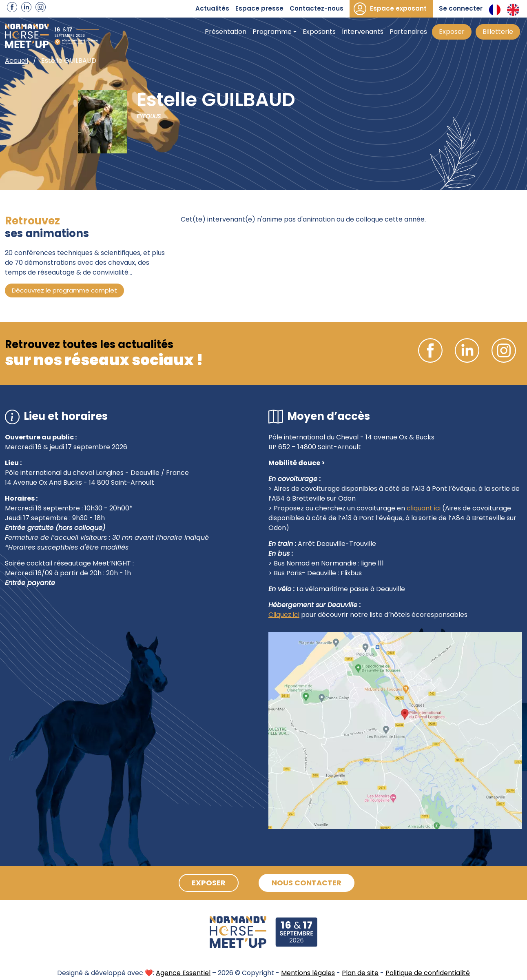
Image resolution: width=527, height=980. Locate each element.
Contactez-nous (317, 8)
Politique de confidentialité (428, 973)
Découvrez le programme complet (64, 290)
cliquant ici (424, 508)
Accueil (17, 61)
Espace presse (259, 8)
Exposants (319, 32)
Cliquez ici (284, 615)
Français (495, 10)
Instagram (41, 7)
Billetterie (498, 32)
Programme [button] (272, 32)
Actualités (212, 8)
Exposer (452, 32)
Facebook (12, 7)
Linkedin (26, 7)
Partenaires (408, 32)
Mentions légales (308, 973)
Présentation (226, 32)
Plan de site (360, 973)
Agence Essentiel (183, 973)
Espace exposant (398, 8)
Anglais (513, 10)
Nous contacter (307, 883)
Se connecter (461, 8)
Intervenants (363, 32)
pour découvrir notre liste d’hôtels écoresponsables (383, 615)
